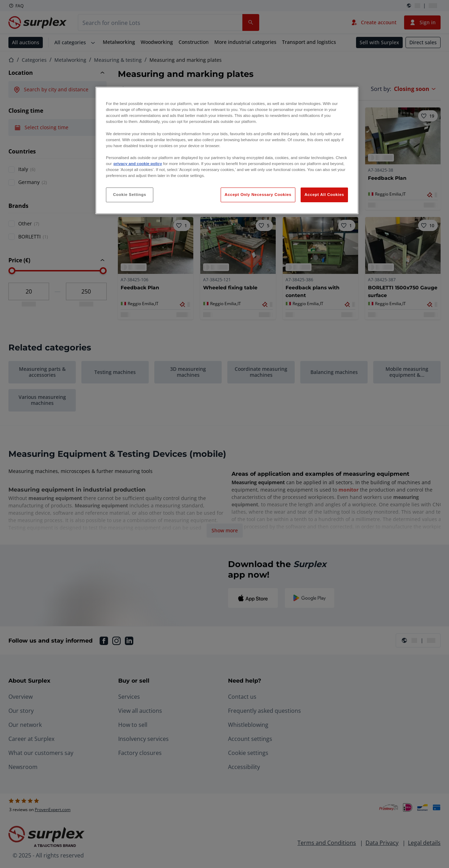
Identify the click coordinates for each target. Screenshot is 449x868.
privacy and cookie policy (138, 164)
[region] (227, 150)
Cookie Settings (130, 195)
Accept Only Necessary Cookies (258, 195)
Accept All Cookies (324, 195)
